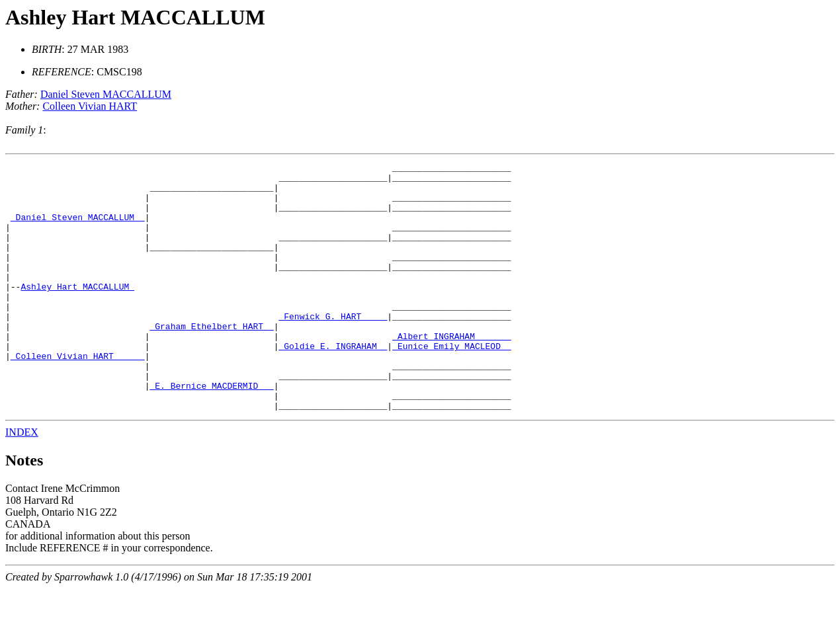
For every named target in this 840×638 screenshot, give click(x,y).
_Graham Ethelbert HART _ (211, 360)
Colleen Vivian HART (90, 106)
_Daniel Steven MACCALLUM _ (78, 229)
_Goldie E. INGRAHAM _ (333, 383)
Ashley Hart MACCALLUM (135, 17)
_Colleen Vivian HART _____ (78, 395)
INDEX (22, 482)
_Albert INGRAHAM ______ (451, 372)
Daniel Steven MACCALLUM (106, 94)
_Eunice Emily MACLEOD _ (451, 383)
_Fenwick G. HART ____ (333, 348)
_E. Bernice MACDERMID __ (211, 431)
